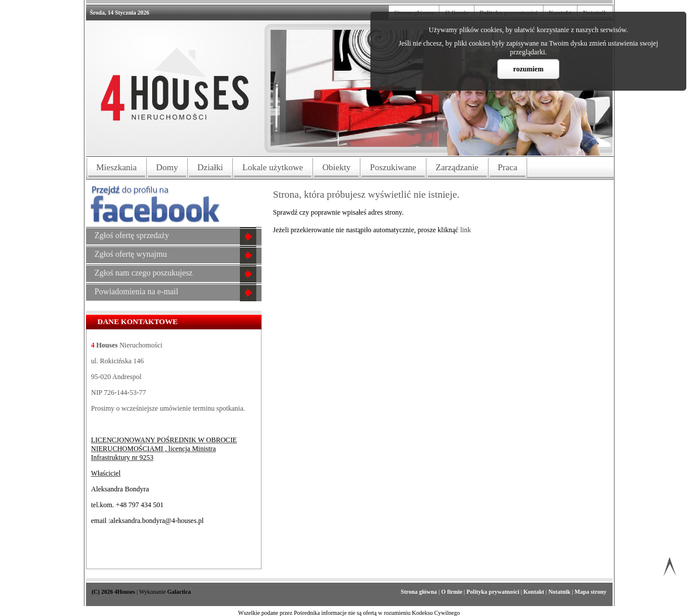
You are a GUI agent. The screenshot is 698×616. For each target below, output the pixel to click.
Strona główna (420, 592)
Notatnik (560, 592)
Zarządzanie (457, 167)
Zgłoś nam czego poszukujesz (144, 273)
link (465, 230)
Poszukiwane (393, 167)
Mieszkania (117, 167)
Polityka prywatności (494, 592)
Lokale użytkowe (273, 167)
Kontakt (535, 592)
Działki (210, 167)
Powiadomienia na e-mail (137, 292)
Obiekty (336, 167)
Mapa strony (591, 592)
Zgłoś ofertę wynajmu (131, 254)
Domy (167, 167)
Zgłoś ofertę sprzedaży (132, 235)
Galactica (179, 592)
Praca (508, 167)
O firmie (453, 592)
